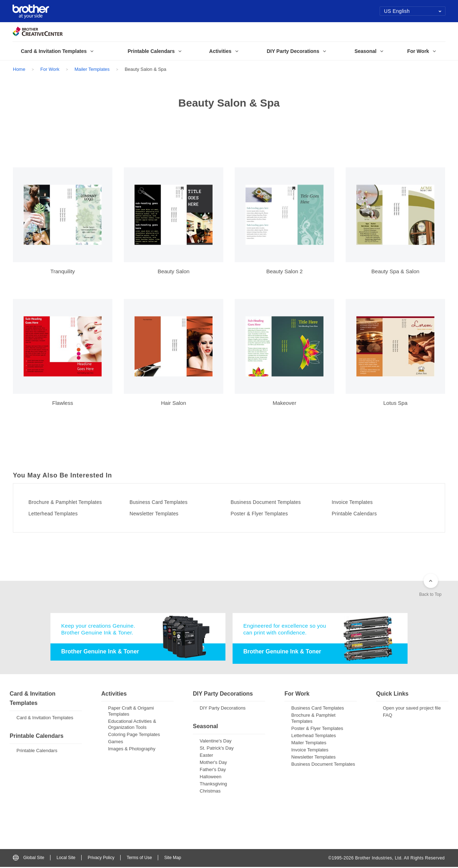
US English (413, 11)
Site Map (173, 859)
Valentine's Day (216, 742)
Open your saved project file (412, 709)
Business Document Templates (273, 502)
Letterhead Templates (59, 514)
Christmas (210, 792)
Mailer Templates (92, 69)
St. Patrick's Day (217, 749)
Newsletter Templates (160, 514)
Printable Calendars (360, 514)
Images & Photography (132, 750)
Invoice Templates (358, 502)
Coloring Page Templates (134, 735)
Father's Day (213, 771)
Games (116, 743)
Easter (206, 756)
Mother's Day (213, 763)
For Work (50, 69)
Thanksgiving (213, 785)
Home (19, 69)
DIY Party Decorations (223, 709)
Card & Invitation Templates (45, 719)
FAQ (388, 716)
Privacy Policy (101, 859)
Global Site (29, 859)
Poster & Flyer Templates (266, 514)
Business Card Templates (165, 502)
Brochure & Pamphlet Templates (73, 502)
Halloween (211, 778)
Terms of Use (139, 859)
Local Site (66, 859)
